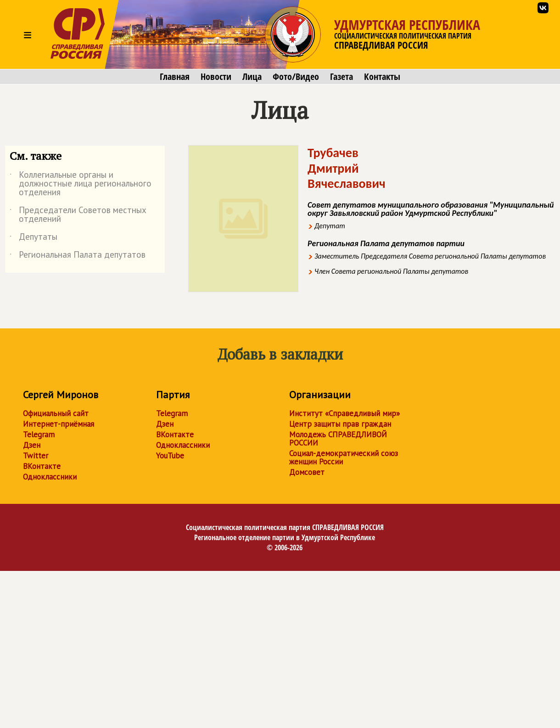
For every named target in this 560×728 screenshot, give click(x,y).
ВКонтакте (42, 466)
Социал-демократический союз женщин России (344, 457)
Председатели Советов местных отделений (78, 215)
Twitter (36, 456)
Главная (175, 77)
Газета (342, 77)
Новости (216, 77)
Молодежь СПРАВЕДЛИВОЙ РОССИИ (338, 439)
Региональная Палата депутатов (78, 256)
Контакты (382, 77)
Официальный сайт (56, 413)
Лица (252, 77)
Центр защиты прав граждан (340, 424)
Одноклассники (50, 477)
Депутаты (34, 238)
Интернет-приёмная (59, 424)
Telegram (39, 435)
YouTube (170, 456)
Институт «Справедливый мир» (344, 413)
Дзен (32, 445)
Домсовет (307, 472)
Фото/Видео (296, 77)
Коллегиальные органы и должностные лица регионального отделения (81, 184)
